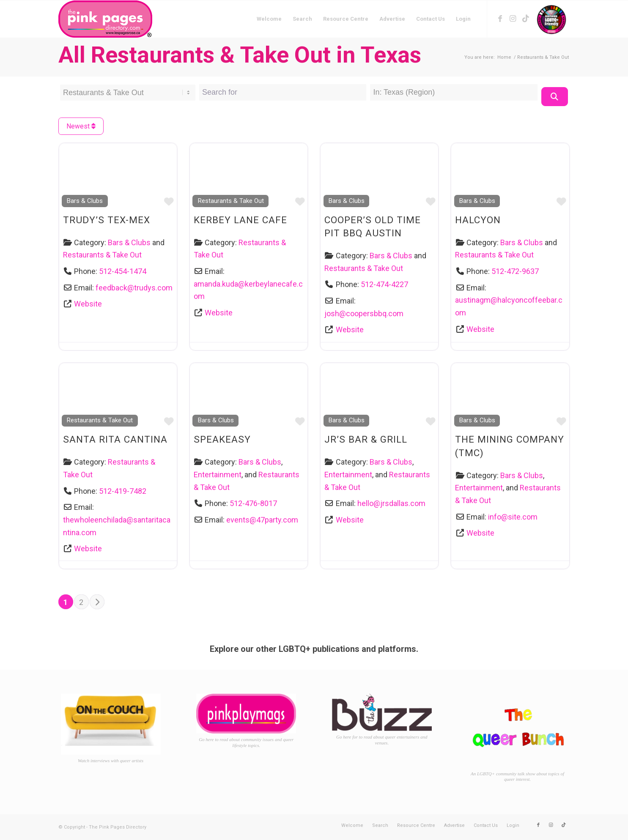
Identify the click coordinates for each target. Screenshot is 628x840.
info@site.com (513, 517)
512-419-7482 (123, 491)
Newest (81, 126)
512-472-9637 (515, 271)
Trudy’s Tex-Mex (107, 220)
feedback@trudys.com (134, 288)
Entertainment (218, 475)
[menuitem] (269, 19)
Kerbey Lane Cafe (240, 220)
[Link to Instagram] (513, 19)
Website (88, 304)
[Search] (555, 97)
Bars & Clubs (85, 201)
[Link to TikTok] (526, 19)
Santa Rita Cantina (115, 439)
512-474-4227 (384, 284)
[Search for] (283, 92)
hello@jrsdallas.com (391, 503)
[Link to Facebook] (500, 19)
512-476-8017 (253, 503)
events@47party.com (262, 520)
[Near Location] (454, 92)
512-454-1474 (123, 271)
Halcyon (478, 220)
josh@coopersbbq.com (364, 313)
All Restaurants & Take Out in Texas (240, 55)
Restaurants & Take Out (102, 255)
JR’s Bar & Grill (366, 439)
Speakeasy (222, 439)
